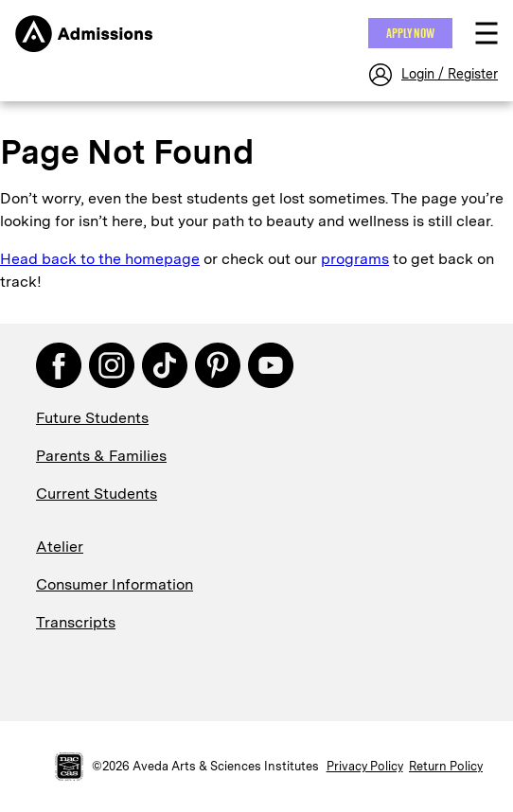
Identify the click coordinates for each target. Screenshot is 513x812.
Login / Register (450, 74)
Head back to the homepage (100, 259)
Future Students (92, 418)
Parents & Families (101, 456)
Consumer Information (115, 584)
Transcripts (76, 622)
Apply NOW (410, 33)
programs (355, 259)
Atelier (60, 547)
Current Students (97, 494)
